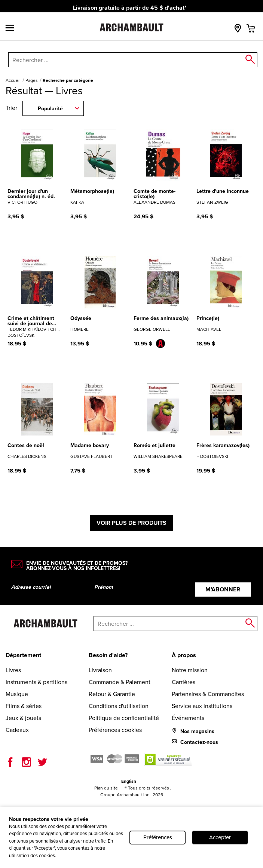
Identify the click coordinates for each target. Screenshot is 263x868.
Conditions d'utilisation (119, 706)
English (129, 781)
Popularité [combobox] (50, 109)
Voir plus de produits (131, 523)
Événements (188, 718)
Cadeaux (17, 730)
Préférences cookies (115, 730)
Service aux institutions (202, 706)
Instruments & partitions (36, 682)
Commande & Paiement (120, 682)
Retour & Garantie (112, 694)
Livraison (100, 670)
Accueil (14, 80)
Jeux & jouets (23, 718)
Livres (13, 670)
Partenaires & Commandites (208, 694)
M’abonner (223, 589)
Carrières (184, 682)
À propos (184, 655)
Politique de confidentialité (124, 718)
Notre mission (190, 670)
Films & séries (24, 706)
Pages (32, 80)
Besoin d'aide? (108, 655)
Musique (17, 694)
